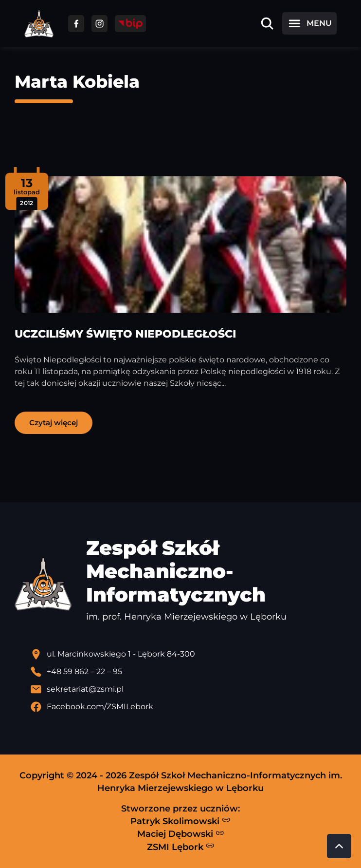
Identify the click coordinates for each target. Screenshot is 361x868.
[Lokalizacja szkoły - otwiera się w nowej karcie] (188, 654)
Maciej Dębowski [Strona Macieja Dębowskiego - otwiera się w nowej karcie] (181, 834)
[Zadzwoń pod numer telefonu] (188, 672)
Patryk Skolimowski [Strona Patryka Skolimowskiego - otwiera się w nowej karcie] (180, 821)
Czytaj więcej (54, 423)
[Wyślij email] (188, 689)
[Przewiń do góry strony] (339, 846)
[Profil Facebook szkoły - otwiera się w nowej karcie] (188, 707)
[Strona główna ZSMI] (39, 24)
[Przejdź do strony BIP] (130, 24)
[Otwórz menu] (309, 23)
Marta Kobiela (77, 82)
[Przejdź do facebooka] (76, 24)
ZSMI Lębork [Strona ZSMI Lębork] (181, 847)
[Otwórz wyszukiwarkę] (267, 23)
